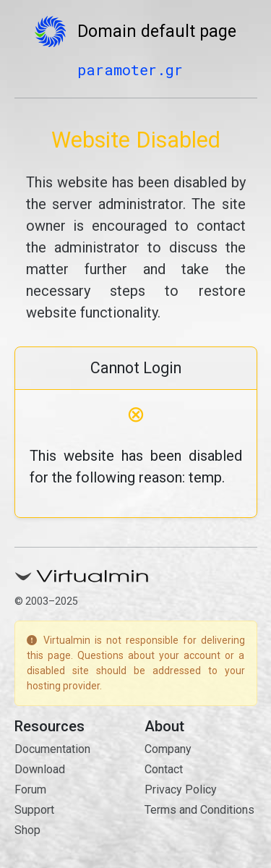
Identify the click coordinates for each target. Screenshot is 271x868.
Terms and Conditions (199, 810)
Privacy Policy (181, 790)
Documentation (52, 749)
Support (34, 810)
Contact (164, 769)
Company (168, 749)
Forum (30, 790)
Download (40, 769)
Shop (27, 830)
